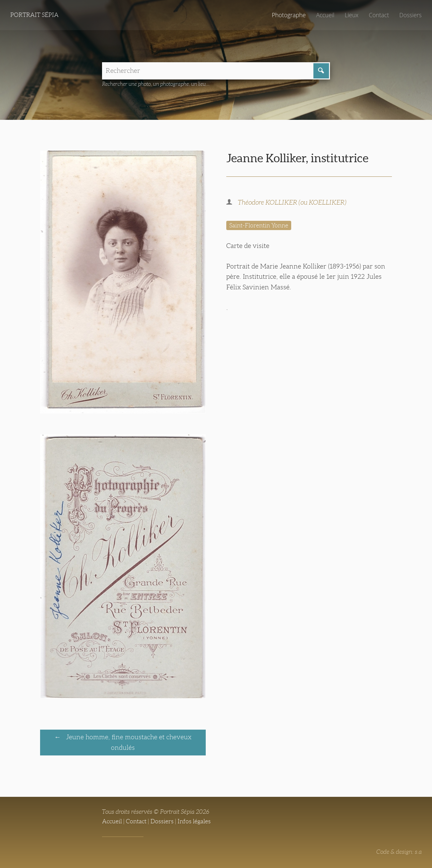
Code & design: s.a (399, 852)
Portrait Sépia (34, 15)
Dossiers (410, 15)
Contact (379, 15)
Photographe (289, 15)
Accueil (325, 15)
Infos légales (194, 821)
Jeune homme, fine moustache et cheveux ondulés (128, 742)
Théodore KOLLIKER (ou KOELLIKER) (292, 202)
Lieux (351, 15)
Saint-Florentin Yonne (259, 225)
